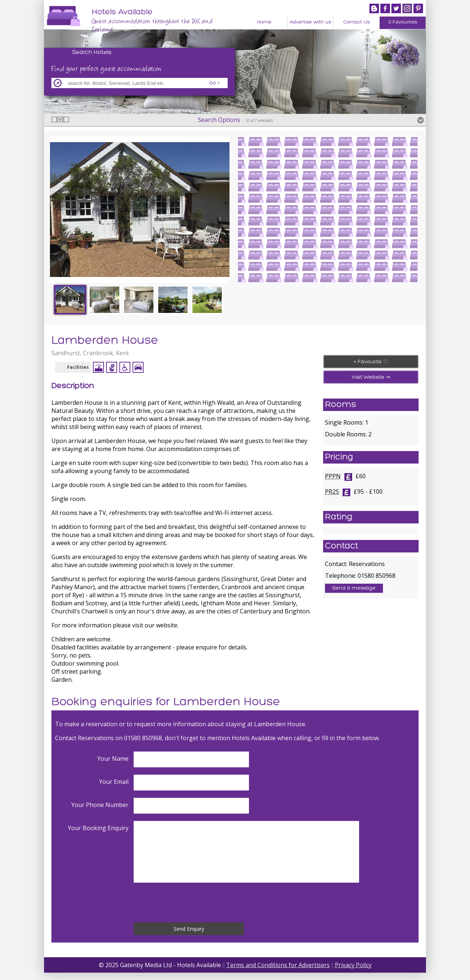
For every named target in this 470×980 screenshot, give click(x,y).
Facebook (385, 8)
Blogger (374, 8)
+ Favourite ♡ (371, 362)
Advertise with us (310, 22)
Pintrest (418, 8)
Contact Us (357, 22)
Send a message (354, 588)
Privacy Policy (353, 965)
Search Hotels (92, 53)
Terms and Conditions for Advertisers (278, 965)
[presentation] (189, 902)
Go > (214, 83)
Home (264, 22)
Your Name (113, 759)
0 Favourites (403, 22)
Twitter (396, 8)
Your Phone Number (100, 805)
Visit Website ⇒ (371, 377)
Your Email (114, 782)
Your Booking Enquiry (98, 828)
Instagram (407, 8)
